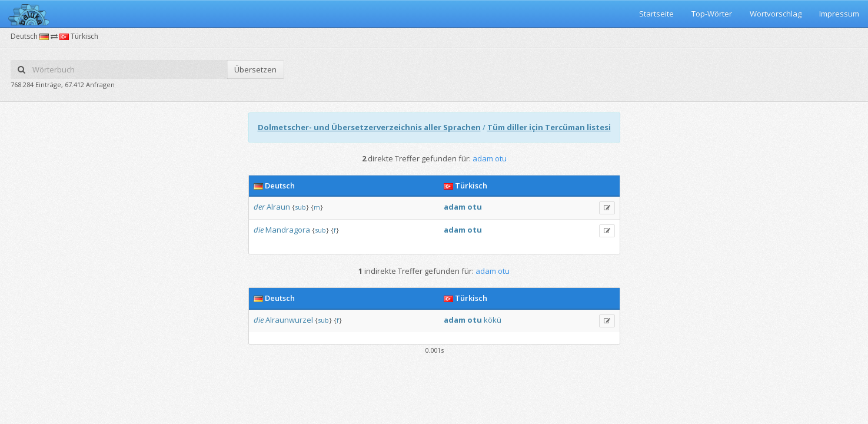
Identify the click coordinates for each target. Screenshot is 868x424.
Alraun (278, 207)
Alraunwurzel (289, 320)
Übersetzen (255, 69)
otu (475, 207)
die (259, 230)
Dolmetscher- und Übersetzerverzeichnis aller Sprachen (369, 127)
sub (300, 207)
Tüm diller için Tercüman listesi (549, 127)
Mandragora (288, 230)
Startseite (656, 14)
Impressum (839, 14)
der (259, 207)
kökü (493, 320)
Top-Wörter (712, 14)
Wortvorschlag (776, 14)
